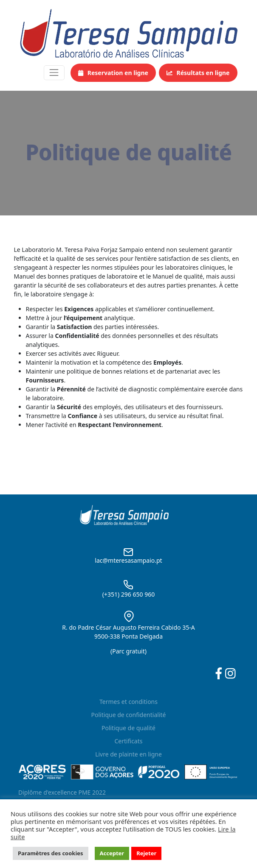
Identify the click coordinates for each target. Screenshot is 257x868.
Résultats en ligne (198, 73)
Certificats (129, 741)
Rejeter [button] (146, 853)
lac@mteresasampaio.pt (128, 560)
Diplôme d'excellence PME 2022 (62, 792)
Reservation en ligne (113, 73)
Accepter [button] (112, 853)
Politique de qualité (128, 728)
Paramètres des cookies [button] (51, 853)
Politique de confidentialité (129, 715)
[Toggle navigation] (54, 73)
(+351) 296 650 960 (128, 594)
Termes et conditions (128, 702)
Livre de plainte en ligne (128, 754)
